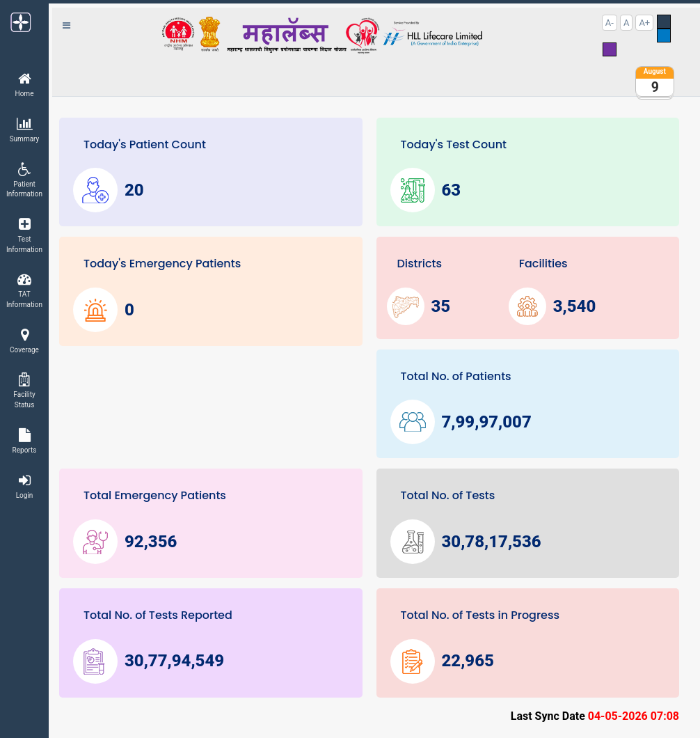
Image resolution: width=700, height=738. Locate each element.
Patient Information (24, 180)
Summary (24, 130)
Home (24, 85)
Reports (24, 441)
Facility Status (24, 391)
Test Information (24, 235)
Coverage (24, 341)
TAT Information (24, 290)
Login (24, 486)
